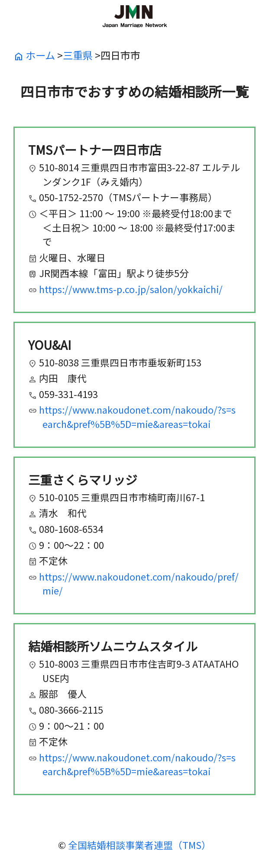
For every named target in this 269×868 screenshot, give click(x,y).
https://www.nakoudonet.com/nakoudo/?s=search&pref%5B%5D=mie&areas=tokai (137, 417)
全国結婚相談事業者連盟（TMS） (139, 845)
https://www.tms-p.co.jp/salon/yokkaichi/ (131, 289)
